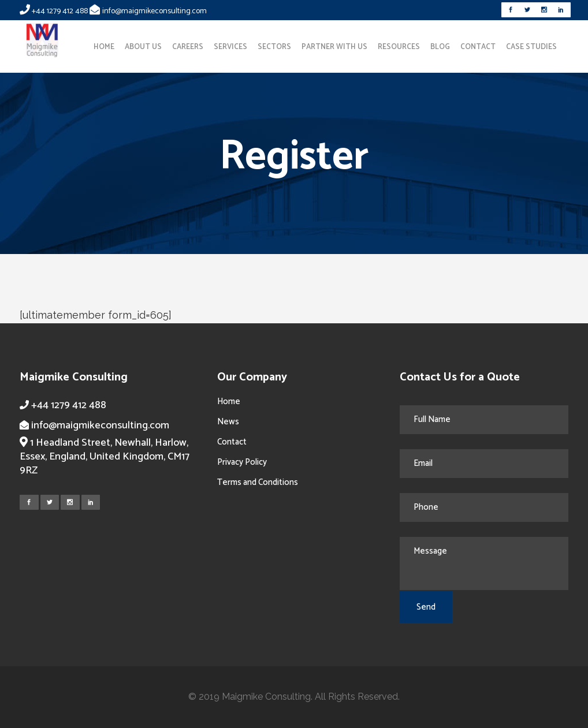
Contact (232, 442)
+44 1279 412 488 (60, 11)
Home (229, 402)
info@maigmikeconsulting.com (155, 11)
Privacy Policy (242, 462)
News (228, 422)
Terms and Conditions (258, 482)
